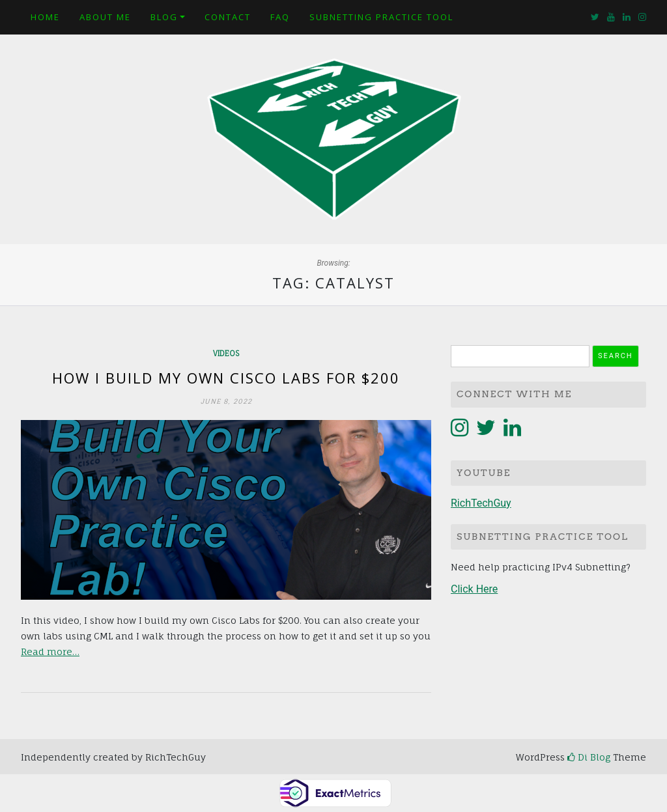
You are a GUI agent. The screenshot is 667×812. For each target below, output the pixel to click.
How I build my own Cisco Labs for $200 (226, 378)
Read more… (50, 651)
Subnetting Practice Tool (381, 17)
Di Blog (589, 757)
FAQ (280, 17)
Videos (226, 354)
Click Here (474, 589)
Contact (228, 17)
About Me (105, 17)
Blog (164, 17)
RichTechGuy (481, 503)
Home (45, 17)
